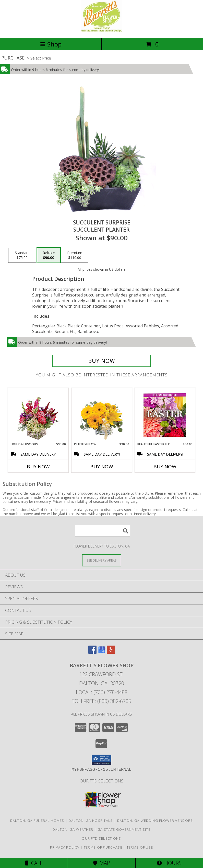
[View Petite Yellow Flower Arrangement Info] (101, 415)
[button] (101, 760)
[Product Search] (103, 531)
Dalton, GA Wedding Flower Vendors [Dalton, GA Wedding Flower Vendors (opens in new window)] (155, 821)
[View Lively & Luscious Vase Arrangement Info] (38, 415)
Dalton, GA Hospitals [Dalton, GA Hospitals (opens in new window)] (91, 821)
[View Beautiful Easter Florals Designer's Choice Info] (165, 415)
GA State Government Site (124, 829)
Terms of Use (140, 847)
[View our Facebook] (92, 652)
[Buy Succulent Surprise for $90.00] (102, 361)
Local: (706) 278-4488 (102, 692)
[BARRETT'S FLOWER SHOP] (101, 31)
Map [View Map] (102, 863)
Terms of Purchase (103, 847)
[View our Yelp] (111, 652)
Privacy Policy (65, 847)
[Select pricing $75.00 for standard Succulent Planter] (22, 255)
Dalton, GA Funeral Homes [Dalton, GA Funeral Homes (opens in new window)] (37, 821)
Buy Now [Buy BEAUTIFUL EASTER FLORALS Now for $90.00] (165, 467)
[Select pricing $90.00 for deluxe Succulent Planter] (49, 255)
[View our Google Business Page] (102, 652)
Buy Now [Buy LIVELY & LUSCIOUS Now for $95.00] (38, 467)
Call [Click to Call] (34, 863)
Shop (51, 44)
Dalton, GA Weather (73, 829)
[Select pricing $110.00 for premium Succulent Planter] (75, 255)
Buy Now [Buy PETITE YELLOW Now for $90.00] (102, 467)
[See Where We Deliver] (102, 560)
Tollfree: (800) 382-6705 (101, 701)
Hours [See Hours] (169, 863)
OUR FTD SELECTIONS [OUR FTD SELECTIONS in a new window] (101, 781)
